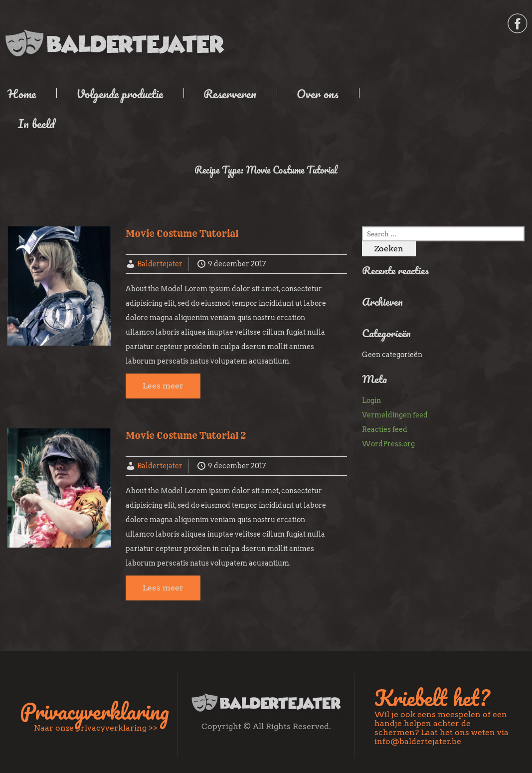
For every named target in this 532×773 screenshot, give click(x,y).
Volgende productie (120, 94)
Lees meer (163, 386)
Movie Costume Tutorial (182, 234)
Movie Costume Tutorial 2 (186, 436)
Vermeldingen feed (395, 415)
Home (22, 94)
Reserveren (230, 94)
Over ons (318, 94)
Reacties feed (385, 429)
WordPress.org (388, 444)
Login (371, 400)
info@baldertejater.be (418, 741)
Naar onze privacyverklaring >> (96, 728)
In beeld (36, 123)
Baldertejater (160, 264)
